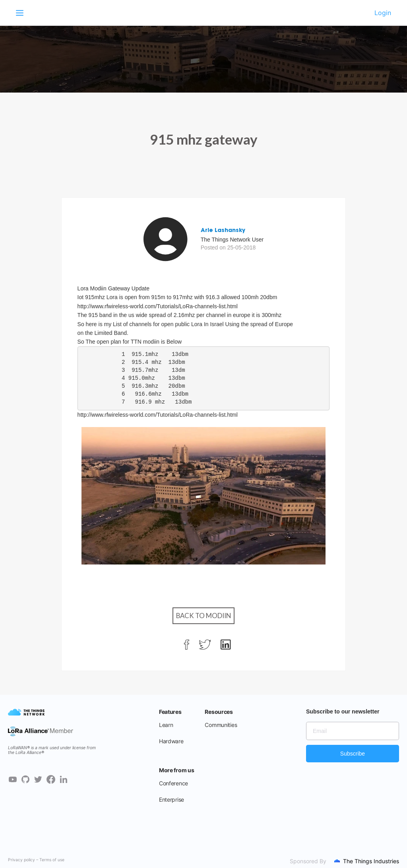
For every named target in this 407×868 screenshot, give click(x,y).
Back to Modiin (203, 616)
